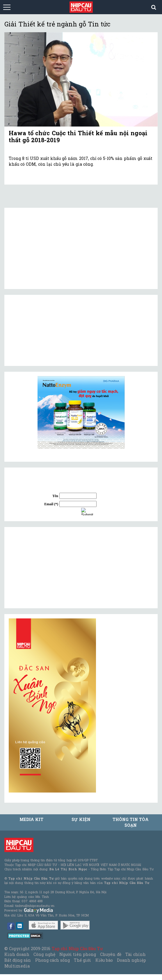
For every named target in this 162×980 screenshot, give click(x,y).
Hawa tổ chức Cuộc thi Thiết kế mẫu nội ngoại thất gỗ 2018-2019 (78, 136)
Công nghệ (44, 954)
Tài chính (136, 954)
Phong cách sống (52, 960)
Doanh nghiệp (131, 960)
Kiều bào (104, 960)
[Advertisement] (52, 568)
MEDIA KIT (31, 819)
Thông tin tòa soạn (131, 822)
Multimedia (17, 966)
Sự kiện (81, 819)
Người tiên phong (78, 954)
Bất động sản (18, 960)
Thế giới (82, 960)
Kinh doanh (17, 954)
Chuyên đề (111, 954)
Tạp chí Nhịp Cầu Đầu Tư (77, 949)
